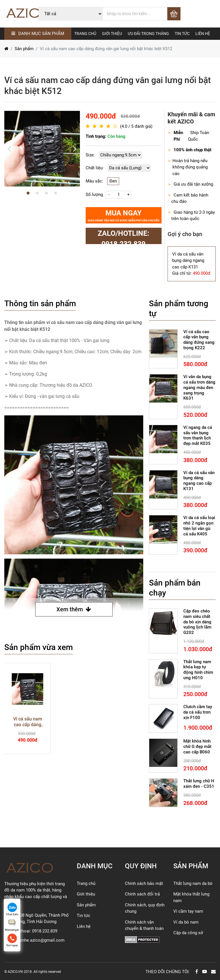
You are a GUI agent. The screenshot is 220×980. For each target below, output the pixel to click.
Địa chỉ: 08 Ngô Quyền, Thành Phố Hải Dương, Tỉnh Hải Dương (37, 919)
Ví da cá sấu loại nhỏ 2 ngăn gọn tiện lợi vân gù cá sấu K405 (199, 526)
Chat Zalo (12, 909)
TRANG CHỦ (85, 34)
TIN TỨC (182, 34)
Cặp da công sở (188, 933)
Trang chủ (86, 883)
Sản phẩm (24, 49)
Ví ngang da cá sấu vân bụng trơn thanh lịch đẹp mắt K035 (198, 435)
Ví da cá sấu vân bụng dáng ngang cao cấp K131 (199, 481)
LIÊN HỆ (203, 34)
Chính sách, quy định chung (145, 908)
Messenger (12, 925)
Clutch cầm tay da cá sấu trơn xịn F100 (198, 712)
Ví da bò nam (186, 922)
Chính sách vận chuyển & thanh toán (144, 925)
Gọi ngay (12, 940)
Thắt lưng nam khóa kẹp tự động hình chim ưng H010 (198, 670)
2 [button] (37, 193)
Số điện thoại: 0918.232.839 (31, 931)
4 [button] (56, 193)
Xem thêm (74, 609)
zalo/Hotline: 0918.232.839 (123, 237)
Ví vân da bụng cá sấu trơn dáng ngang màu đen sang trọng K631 (199, 387)
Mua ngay (123, 216)
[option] (42, 149)
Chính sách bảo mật (144, 883)
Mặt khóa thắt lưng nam (191, 897)
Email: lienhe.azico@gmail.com (34, 940)
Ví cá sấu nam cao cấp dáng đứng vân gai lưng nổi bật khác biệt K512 (27, 722)
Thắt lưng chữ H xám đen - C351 (199, 784)
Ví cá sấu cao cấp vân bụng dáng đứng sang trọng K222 (199, 340)
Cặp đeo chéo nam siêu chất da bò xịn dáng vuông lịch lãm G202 (197, 622)
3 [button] (46, 193)
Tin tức (84, 916)
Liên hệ (84, 926)
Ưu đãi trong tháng (148, 34)
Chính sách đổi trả (142, 894)
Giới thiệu (86, 894)
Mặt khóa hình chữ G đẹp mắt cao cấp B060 (197, 747)
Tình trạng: (106, 137)
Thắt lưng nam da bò (193, 883)
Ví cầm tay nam (188, 911)
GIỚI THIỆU (112, 34)
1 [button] (28, 193)
